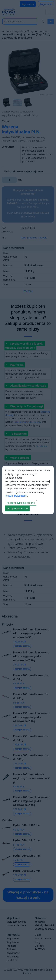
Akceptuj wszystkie (17, 508)
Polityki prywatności (16, 496)
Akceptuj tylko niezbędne (21, 503)
